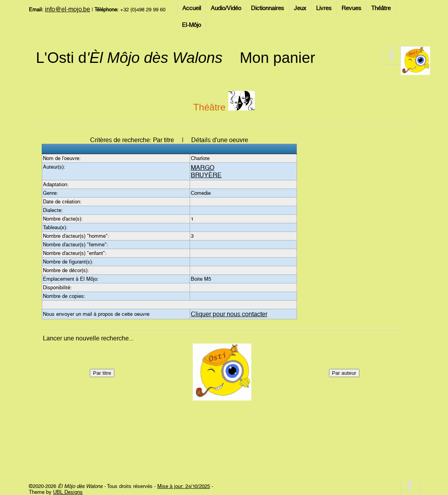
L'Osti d (129, 58)
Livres (324, 8)
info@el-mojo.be (68, 9)
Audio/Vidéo (226, 8)
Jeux (300, 8)
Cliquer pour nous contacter (229, 314)
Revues (351, 8)
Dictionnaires (268, 8)
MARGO (203, 168)
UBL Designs (68, 492)
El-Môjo (191, 25)
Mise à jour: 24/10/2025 (184, 486)
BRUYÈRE (206, 175)
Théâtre (381, 8)
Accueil (192, 8)
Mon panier (277, 58)
